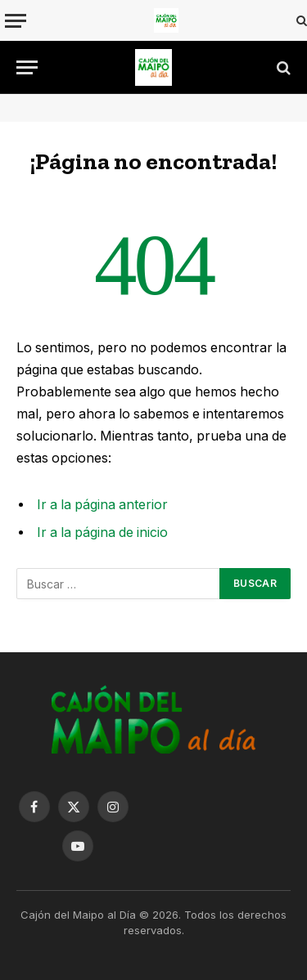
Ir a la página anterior (102, 505)
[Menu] (16, 21)
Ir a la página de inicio (102, 533)
